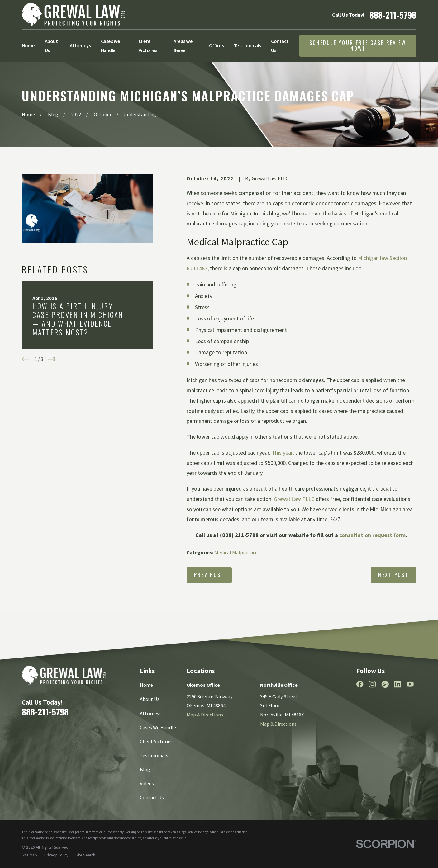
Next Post (393, 575)
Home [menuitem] (28, 45)
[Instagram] (372, 684)
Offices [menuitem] (217, 45)
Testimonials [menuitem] (248, 45)
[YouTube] (410, 684)
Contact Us (152, 797)
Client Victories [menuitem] (148, 46)
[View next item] (52, 359)
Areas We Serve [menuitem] (183, 46)
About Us (150, 699)
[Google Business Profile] (385, 684)
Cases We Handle (158, 727)
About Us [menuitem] (51, 46)
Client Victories (156, 741)
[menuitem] (29, 855)
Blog (145, 769)
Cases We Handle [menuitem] (111, 46)
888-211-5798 (393, 15)
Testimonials (154, 755)
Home (146, 685)
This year (282, 453)
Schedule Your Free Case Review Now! (358, 46)
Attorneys (151, 713)
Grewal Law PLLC (294, 499)
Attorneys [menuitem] (80, 45)
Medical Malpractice (236, 552)
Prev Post (209, 575)
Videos (147, 783)
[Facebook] (360, 684)
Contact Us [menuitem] (280, 46)
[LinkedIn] (398, 684)
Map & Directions (205, 715)
